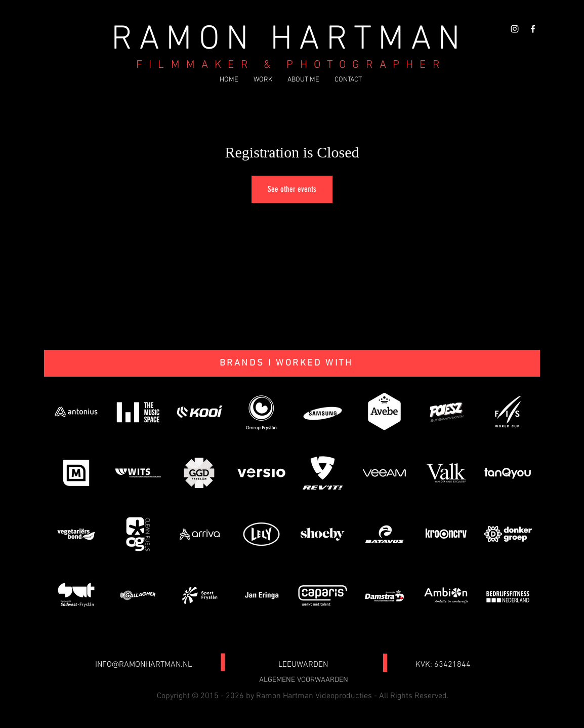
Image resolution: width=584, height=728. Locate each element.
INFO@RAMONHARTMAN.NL (143, 665)
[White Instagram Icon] (515, 29)
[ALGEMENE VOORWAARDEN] (304, 680)
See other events (292, 189)
